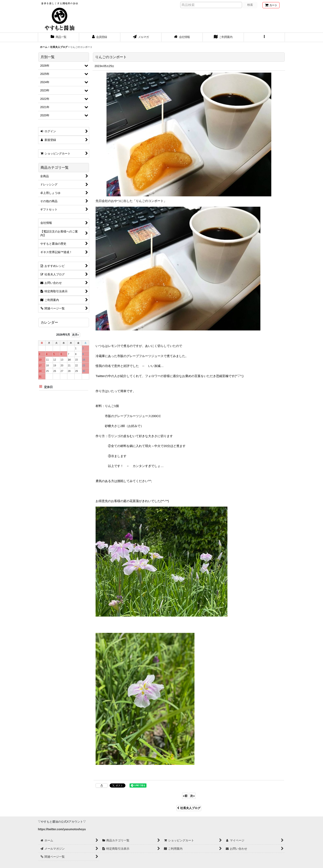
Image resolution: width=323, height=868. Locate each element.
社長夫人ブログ (189, 808)
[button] (264, 37)
